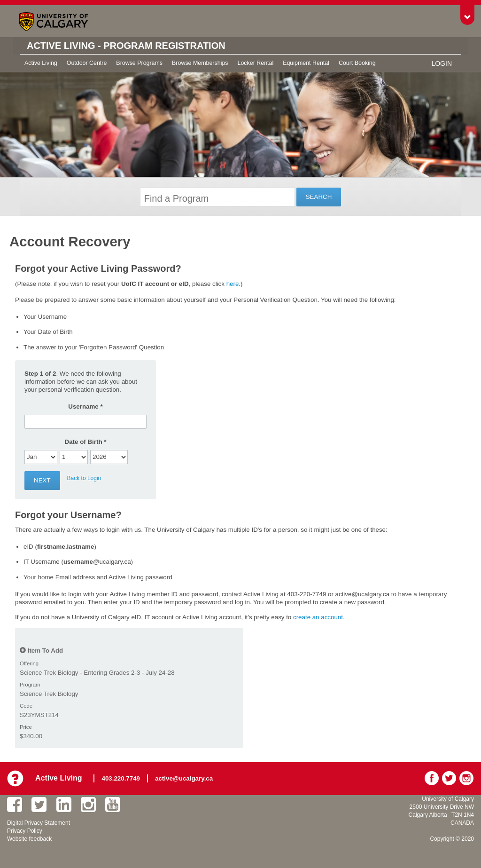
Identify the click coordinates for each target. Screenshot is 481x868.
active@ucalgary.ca (184, 778)
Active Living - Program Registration (126, 46)
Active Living (41, 63)
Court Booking (357, 63)
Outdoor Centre (87, 63)
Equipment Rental (306, 63)
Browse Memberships (200, 63)
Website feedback (29, 839)
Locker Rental (256, 63)
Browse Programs (139, 63)
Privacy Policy (25, 831)
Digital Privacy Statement (39, 823)
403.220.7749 (121, 778)
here (233, 284)
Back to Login (84, 478)
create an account (318, 617)
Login (442, 63)
